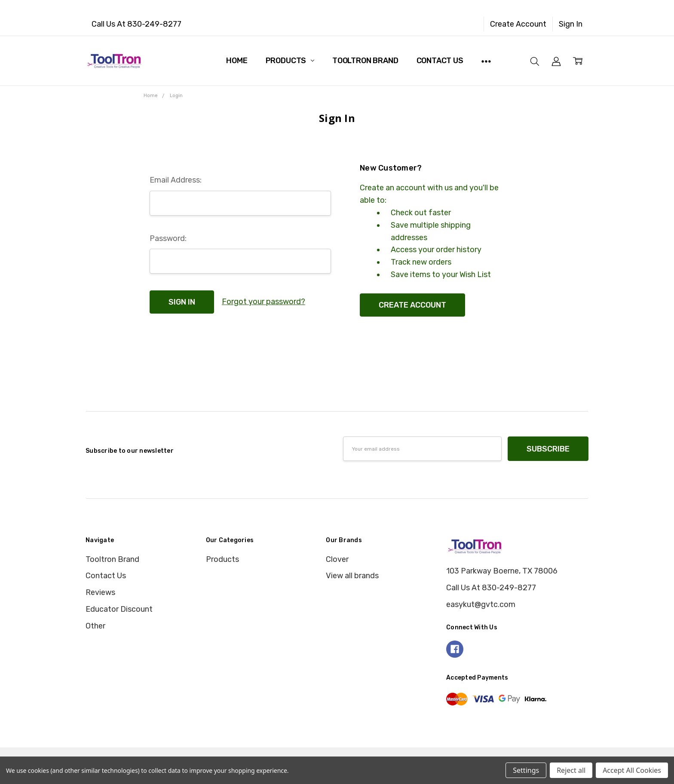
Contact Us (440, 61)
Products (290, 61)
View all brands (352, 576)
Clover (337, 559)
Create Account (518, 24)
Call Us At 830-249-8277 (136, 24)
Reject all (571, 770)
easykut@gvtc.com (481, 604)
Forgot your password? (263, 302)
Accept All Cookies (632, 770)
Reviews (100, 592)
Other (95, 626)
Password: (168, 238)
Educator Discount (119, 609)
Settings (526, 770)
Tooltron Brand (365, 61)
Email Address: (176, 180)
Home (237, 61)
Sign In (571, 24)
